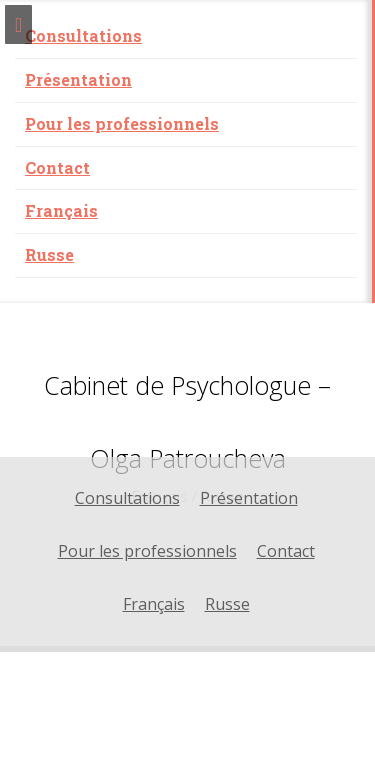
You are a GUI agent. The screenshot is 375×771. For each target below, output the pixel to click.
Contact (57, 167)
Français (61, 210)
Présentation (78, 79)
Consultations (83, 35)
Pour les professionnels (122, 123)
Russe (49, 254)
